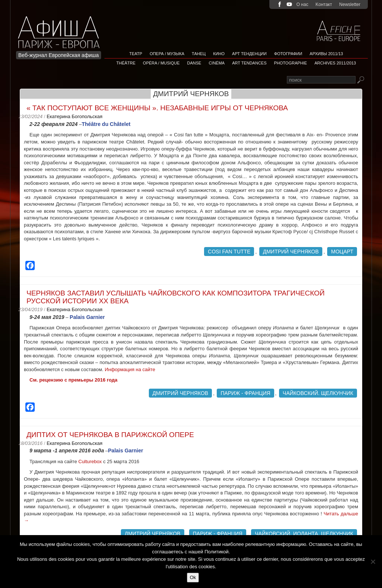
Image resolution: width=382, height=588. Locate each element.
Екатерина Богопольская (75, 116)
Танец (199, 54)
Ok (193, 577)
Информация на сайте (131, 369)
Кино (219, 54)
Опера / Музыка (167, 54)
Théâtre (126, 63)
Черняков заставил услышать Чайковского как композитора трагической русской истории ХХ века (176, 297)
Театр (136, 54)
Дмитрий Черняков (291, 252)
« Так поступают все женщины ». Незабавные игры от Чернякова (157, 108)
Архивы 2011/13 (326, 54)
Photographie (291, 63)
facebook (280, 4)
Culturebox (91, 461)
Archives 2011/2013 (335, 63)
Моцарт (342, 252)
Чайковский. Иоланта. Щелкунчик (304, 534)
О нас (302, 4)
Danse (194, 63)
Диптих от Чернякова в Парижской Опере (110, 435)
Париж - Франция (245, 393)
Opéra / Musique (161, 63)
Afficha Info (61, 28)
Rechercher (361, 80)
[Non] (373, 562)
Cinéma (217, 63)
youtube (289, 4)
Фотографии (288, 54)
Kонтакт (324, 4)
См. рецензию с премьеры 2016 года (73, 380)
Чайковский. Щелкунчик (318, 393)
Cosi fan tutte (229, 252)
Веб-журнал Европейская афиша (59, 55)
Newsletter (350, 4)
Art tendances (249, 63)
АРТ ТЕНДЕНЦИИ (249, 54)
